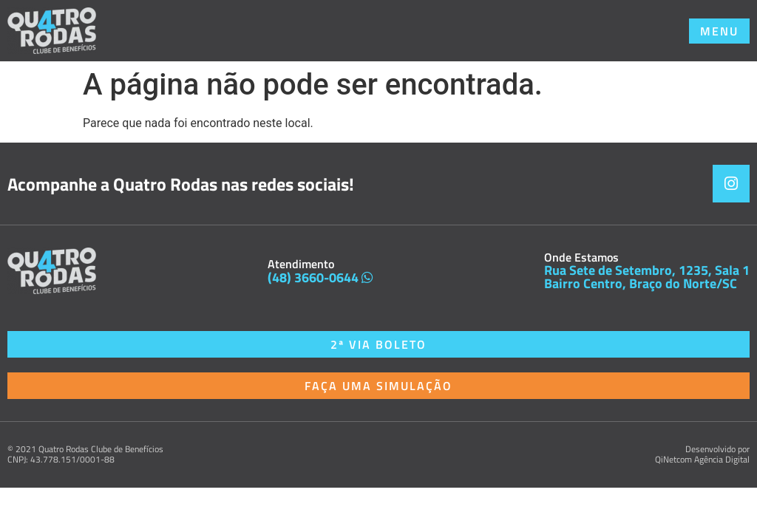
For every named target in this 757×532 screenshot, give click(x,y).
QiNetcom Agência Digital (702, 459)
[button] (719, 31)
